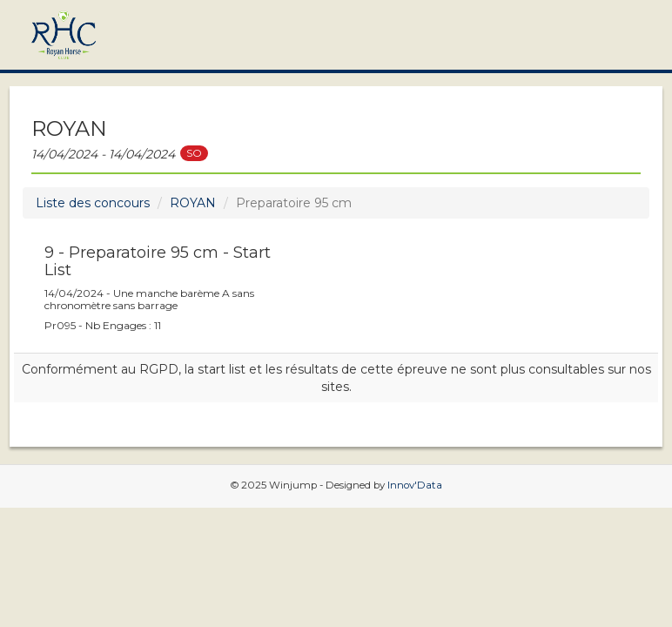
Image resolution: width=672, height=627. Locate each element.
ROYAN (193, 203)
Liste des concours (93, 203)
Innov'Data (415, 485)
